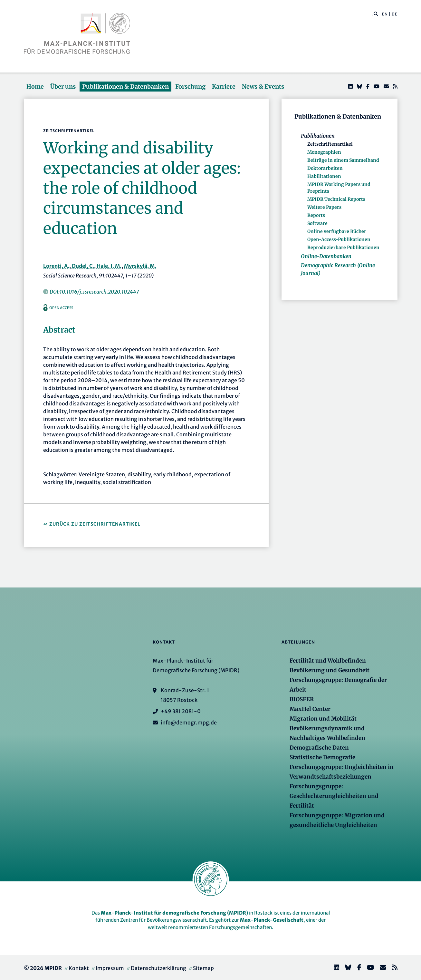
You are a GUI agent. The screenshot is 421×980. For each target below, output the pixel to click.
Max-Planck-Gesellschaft (272, 920)
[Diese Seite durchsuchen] (373, 14)
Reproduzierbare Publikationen (343, 247)
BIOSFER (302, 699)
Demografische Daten (319, 748)
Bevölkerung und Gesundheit (330, 670)
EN (385, 14)
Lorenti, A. (56, 266)
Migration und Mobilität (323, 719)
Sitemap (203, 968)
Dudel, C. (83, 266)
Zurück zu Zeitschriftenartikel (95, 524)
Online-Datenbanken (326, 256)
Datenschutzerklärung (158, 968)
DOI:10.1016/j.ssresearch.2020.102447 (94, 292)
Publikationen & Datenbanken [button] (125, 87)
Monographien (324, 152)
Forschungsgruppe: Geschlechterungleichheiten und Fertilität (334, 796)
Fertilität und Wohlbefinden (328, 661)
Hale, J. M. (109, 266)
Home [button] (35, 87)
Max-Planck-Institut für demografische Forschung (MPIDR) (174, 913)
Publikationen (318, 136)
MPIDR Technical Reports (336, 199)
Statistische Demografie (322, 757)
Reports (316, 215)
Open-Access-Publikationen (339, 239)
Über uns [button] (63, 87)
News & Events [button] (263, 87)
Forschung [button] (190, 87)
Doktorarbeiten (325, 168)
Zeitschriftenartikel (330, 144)
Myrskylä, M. (140, 266)
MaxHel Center (310, 709)
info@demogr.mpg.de (189, 723)
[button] (376, 14)
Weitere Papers (324, 207)
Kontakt (79, 968)
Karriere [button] (224, 87)
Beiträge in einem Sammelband (343, 160)
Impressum (110, 968)
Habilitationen (324, 176)
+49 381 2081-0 (181, 711)
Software (317, 223)
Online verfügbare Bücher (337, 231)
